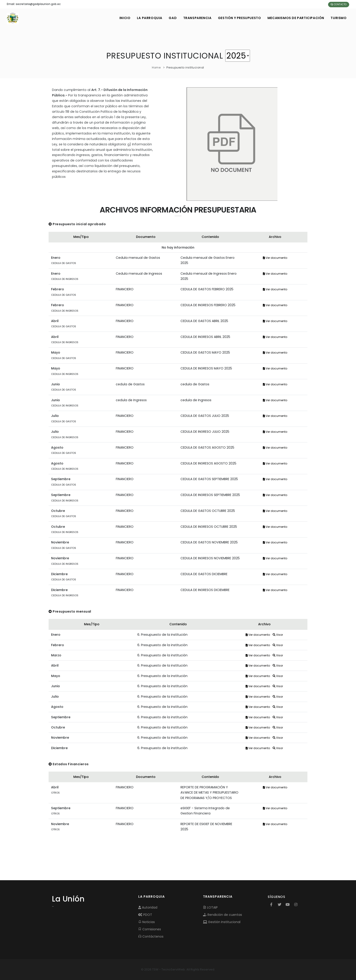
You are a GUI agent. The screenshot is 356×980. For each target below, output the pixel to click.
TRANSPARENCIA (196, 18)
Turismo (339, 18)
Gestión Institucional (222, 922)
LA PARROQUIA (148, 18)
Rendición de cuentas (222, 915)
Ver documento (275, 258)
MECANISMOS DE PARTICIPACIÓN (295, 18)
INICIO (123, 18)
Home (156, 67)
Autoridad (148, 907)
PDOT (145, 915)
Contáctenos (151, 936)
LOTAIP (210, 907)
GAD (171, 18)
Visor (278, 635)
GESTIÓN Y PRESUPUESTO (239, 18)
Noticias (147, 922)
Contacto (339, 4)
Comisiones (150, 929)
